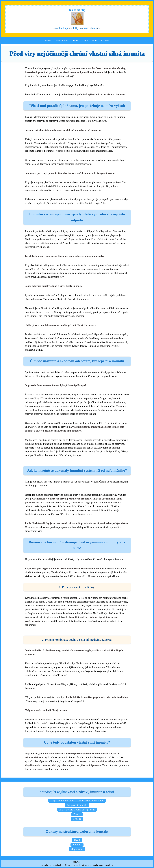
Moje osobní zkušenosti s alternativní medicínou (77, 801)
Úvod (48, 41)
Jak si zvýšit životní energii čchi (77, 810)
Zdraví (77, 814)
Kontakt (105, 41)
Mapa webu (77, 849)
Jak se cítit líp (61, 41)
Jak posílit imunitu (77, 805)
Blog (95, 41)
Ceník (85, 41)
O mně (75, 41)
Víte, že (77, 819)
